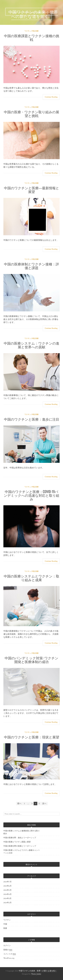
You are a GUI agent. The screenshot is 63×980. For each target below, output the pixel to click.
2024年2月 (7, 903)
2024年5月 (7, 890)
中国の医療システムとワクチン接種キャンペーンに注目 (22, 852)
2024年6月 (7, 886)
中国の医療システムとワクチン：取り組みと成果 (31, 578)
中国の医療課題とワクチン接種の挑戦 (32, 37)
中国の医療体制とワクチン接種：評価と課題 (31, 266)
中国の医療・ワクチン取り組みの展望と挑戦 (31, 114)
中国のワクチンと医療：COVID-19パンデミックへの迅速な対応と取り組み (31, 495)
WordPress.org (9, 958)
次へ (44, 804)
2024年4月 (7, 894)
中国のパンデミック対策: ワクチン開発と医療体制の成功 (31, 660)
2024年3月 (7, 899)
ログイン (7, 946)
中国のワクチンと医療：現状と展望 (32, 737)
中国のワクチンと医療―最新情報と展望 (32, 190)
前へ (19, 804)
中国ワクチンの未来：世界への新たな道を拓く (38, 971)
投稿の (8, 950)
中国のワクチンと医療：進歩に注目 (32, 419)
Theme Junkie (36, 974)
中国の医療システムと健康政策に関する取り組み (22, 832)
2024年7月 (7, 882)
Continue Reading (51, 97)
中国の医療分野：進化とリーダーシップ (20, 838)
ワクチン (28, 31)
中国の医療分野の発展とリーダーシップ (20, 846)
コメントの (10, 954)
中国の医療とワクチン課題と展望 (17, 842)
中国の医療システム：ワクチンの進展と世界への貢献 (31, 345)
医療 (37, 31)
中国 (33, 31)
